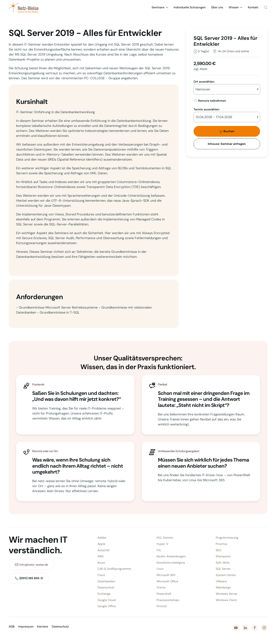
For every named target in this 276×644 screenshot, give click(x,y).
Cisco (101, 575)
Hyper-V (162, 544)
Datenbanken (106, 581)
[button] (266, 7)
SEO (219, 550)
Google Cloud (107, 600)
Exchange (104, 594)
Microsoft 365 (166, 575)
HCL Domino (165, 538)
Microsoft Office (167, 581)
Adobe (102, 538)
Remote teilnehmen (212, 101)
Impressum (26, 626)
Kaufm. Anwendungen (171, 556)
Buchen (227, 131)
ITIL (159, 550)
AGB (12, 626)
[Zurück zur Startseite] (24, 7)
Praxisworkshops (168, 600)
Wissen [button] (236, 7)
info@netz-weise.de (34, 565)
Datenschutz (106, 588)
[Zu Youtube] (236, 628)
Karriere (43, 626)
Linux (160, 569)
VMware (221, 581)
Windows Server (227, 594)
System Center (226, 575)
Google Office (107, 606)
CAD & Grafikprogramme (114, 569)
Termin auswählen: (207, 109)
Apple (101, 544)
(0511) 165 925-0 (29, 578)
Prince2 (162, 606)
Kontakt (253, 7)
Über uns (217, 7)
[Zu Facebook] (255, 628)
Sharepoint (223, 556)
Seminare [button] (160, 7)
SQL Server (223, 569)
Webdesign (223, 588)
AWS (100, 556)
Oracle (161, 588)
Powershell (164, 594)
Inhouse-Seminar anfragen (227, 144)
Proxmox (222, 544)
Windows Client (226, 600)
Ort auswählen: (204, 82)
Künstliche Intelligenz (171, 563)
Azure (101, 563)
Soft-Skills (223, 563)
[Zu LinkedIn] (245, 628)
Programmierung (227, 538)
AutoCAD (104, 550)
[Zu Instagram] (264, 628)
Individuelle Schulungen (190, 7)
